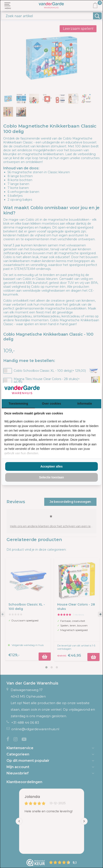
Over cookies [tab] (52, 404)
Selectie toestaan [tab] (51, 477)
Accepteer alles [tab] (51, 466)
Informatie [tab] (85, 404)
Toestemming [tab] (18, 404)
